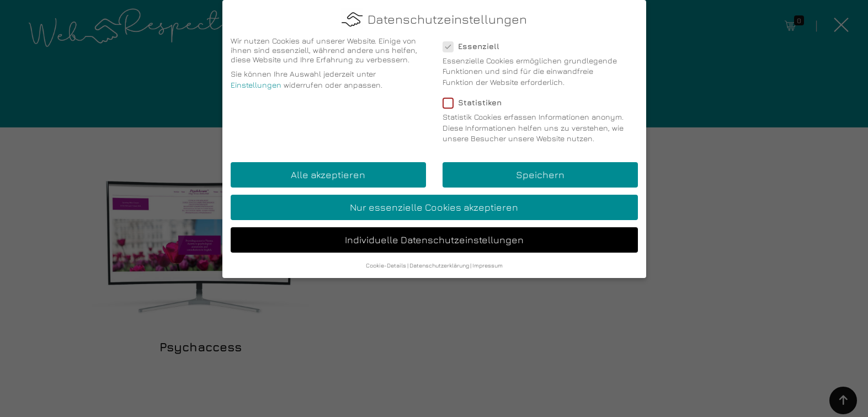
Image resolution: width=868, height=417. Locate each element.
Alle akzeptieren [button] (328, 170)
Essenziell (475, 41)
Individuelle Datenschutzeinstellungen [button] (434, 235)
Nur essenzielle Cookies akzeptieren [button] (434, 203)
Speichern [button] (540, 170)
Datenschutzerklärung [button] (439, 260)
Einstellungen (256, 80)
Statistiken (476, 98)
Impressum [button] (488, 260)
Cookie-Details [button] (386, 260)
